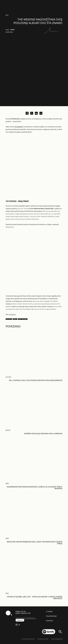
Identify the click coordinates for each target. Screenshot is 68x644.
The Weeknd (19, 127)
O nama (49, 611)
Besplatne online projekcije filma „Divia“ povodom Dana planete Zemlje (35, 543)
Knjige (8, 430)
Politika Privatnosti (28, 639)
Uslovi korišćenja (57, 639)
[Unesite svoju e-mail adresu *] (26, 618)
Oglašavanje (51, 616)
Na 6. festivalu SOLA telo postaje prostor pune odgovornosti (36, 380)
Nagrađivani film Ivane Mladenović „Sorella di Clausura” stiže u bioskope (35, 488)
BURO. (13, 30)
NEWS (7, 15)
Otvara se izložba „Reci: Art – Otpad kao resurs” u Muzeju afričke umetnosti (35, 598)
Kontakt (50, 621)
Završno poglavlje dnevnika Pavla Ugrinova (43, 434)
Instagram (13, 314)
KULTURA (8, 377)
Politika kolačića (43, 639)
